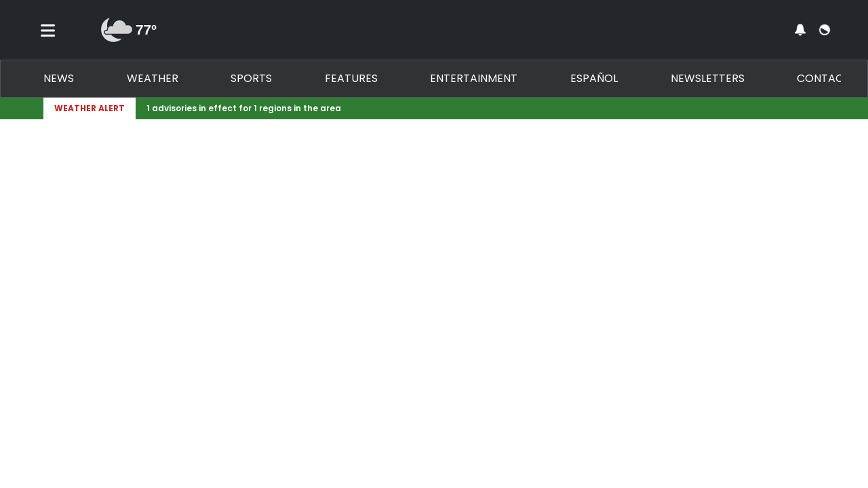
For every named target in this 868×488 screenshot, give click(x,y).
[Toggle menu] (48, 30)
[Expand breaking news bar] (822, 108)
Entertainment (474, 78)
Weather (153, 78)
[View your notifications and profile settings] (800, 30)
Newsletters (708, 78)
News (59, 78)
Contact (824, 78)
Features (351, 78)
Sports (251, 78)
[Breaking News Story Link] (477, 108)
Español (594, 78)
